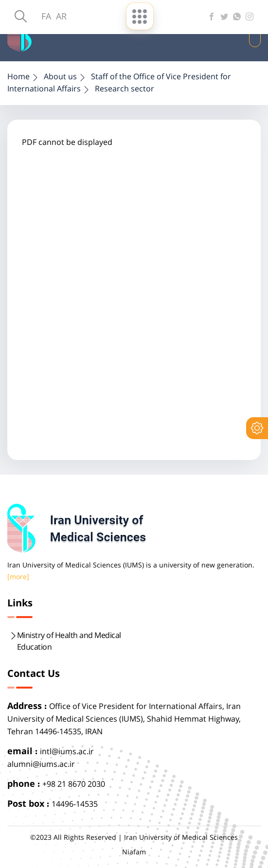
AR (61, 17)
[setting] (257, 428)
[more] (18, 577)
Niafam (134, 852)
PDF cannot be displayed (67, 143)
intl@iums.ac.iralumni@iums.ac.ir (51, 758)
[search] (21, 17)
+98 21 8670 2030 (74, 785)
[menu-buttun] (140, 16)
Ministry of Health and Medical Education (69, 642)
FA (46, 17)
